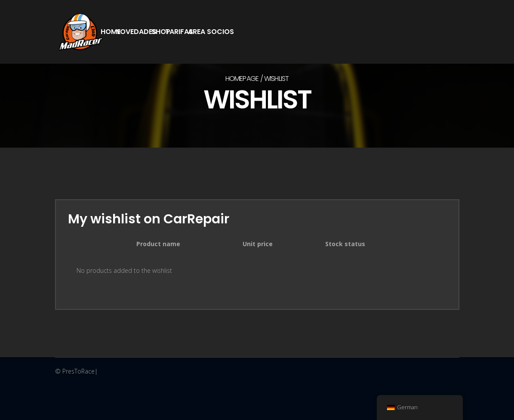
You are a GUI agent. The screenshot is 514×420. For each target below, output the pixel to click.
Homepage (242, 79)
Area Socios (211, 32)
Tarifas (179, 32)
